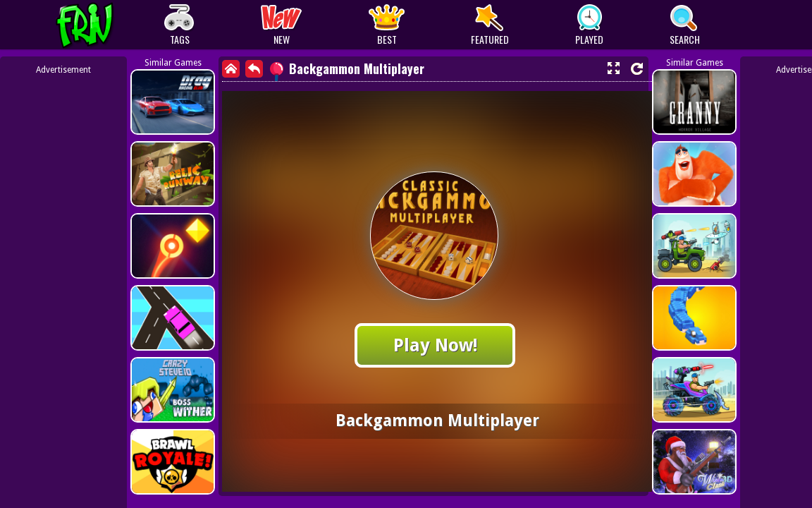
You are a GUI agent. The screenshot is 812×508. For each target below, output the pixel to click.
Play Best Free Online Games (111, 25)
